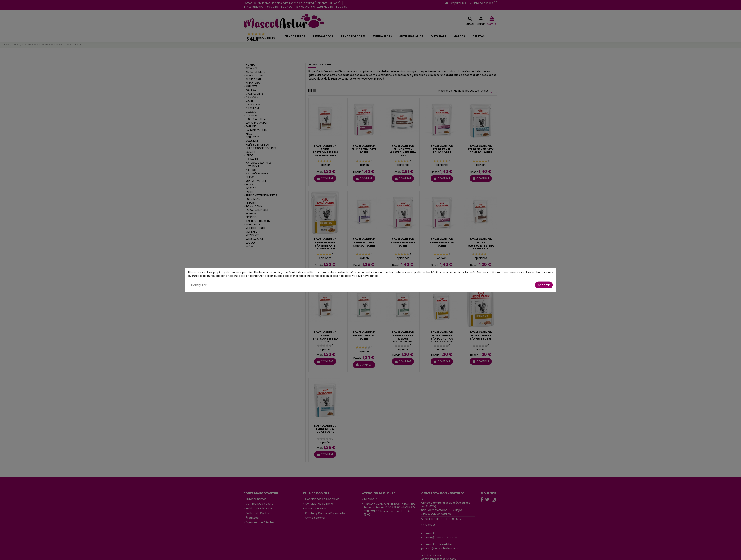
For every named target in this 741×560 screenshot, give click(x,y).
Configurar (199, 285)
